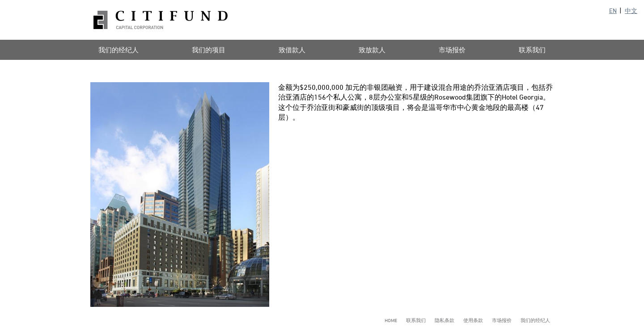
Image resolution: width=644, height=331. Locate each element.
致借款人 (292, 50)
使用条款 (473, 320)
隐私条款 (445, 320)
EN (613, 10)
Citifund (161, 20)
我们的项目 (209, 50)
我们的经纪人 (119, 50)
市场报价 (452, 50)
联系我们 (532, 50)
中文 (631, 10)
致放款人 (372, 50)
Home (391, 320)
